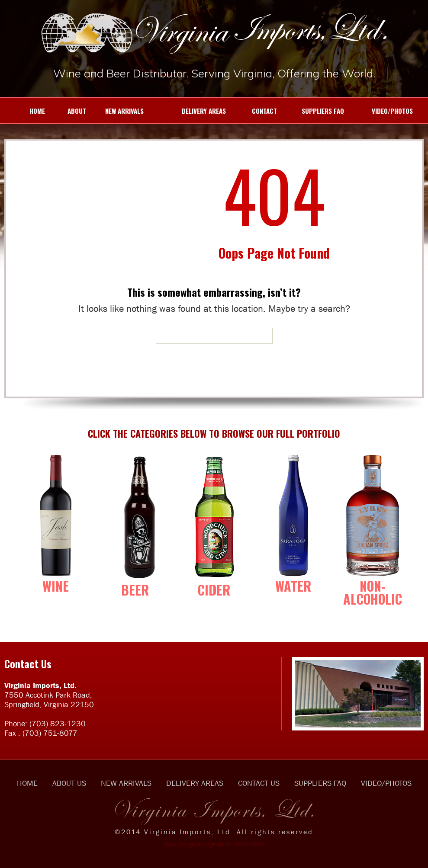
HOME (27, 111)
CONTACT (256, 111)
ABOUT (70, 111)
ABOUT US (69, 783)
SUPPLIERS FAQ (315, 111)
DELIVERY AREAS (189, 111)
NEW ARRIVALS (119, 111)
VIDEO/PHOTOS (383, 111)
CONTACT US (259, 783)
